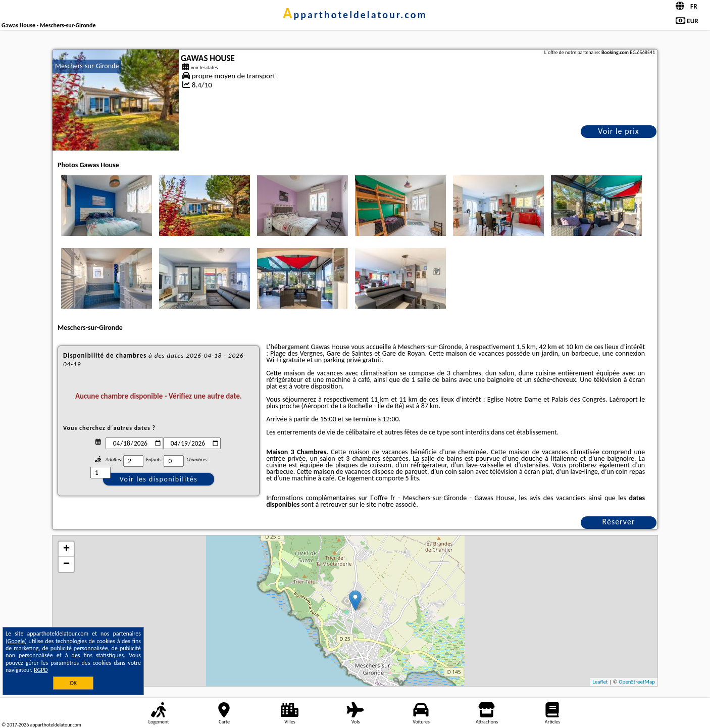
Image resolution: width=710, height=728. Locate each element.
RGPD (41, 670)
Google (16, 641)
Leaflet (600, 682)
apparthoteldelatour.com (355, 15)
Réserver (619, 522)
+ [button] (66, 549)
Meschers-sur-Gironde (87, 66)
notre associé (397, 504)
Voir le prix (619, 131)
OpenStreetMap (637, 682)
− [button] (66, 564)
